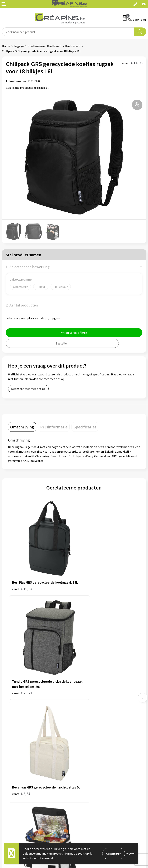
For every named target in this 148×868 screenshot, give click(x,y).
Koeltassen (73, 46)
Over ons (82, 721)
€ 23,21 (88, 577)
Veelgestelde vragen (15, 775)
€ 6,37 (21, 665)
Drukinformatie (86, 710)
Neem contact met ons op (28, 389)
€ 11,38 (88, 660)
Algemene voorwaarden (91, 769)
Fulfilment (83, 704)
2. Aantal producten (22, 305)
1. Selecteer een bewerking (28, 267)
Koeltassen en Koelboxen (44, 46)
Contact (7, 769)
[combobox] (68, 32)
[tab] (22, 427)
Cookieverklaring (87, 775)
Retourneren (10, 781)
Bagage (19, 46)
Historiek (82, 716)
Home (6, 46)
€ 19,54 (22, 577)
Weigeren (130, 853)
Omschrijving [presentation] (22, 427)
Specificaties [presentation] (85, 427)
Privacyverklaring (87, 781)
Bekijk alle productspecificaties (28, 88)
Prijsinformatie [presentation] (54, 427)
